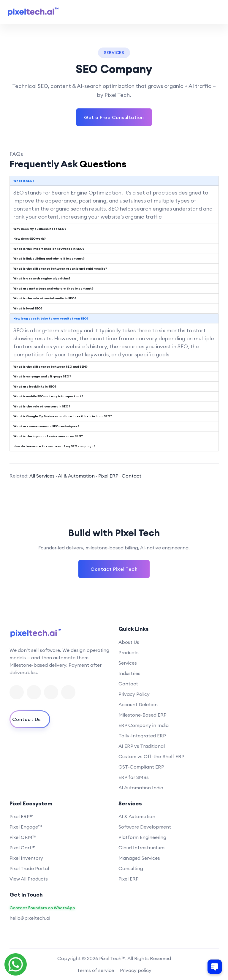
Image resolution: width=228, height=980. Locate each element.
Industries (129, 673)
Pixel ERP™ (22, 816)
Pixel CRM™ (23, 837)
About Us (129, 642)
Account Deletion (138, 704)
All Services (42, 476)
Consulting (131, 868)
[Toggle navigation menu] (216, 12)
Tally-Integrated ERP (142, 736)
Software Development (145, 827)
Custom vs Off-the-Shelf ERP (151, 756)
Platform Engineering (142, 837)
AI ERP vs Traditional (142, 746)
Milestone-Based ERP (142, 715)
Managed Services (139, 858)
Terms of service (95, 970)
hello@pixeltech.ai (30, 918)
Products (129, 652)
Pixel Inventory (26, 858)
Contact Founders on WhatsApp (42, 908)
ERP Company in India (144, 725)
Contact (132, 476)
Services (128, 663)
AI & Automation (76, 476)
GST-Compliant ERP (141, 767)
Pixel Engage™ (26, 827)
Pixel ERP (108, 476)
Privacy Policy (134, 694)
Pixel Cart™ (22, 848)
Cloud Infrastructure (141, 848)
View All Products (29, 879)
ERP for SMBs (134, 777)
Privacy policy (136, 970)
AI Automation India (141, 788)
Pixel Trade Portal (29, 868)
